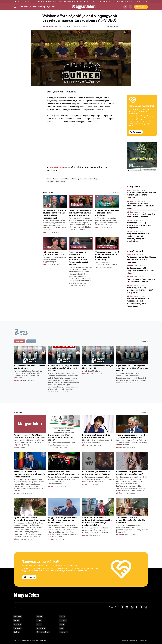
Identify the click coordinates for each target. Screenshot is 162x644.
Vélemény (41, 1)
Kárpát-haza (41, 628)
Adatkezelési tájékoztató (129, 641)
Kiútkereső (128, 1)
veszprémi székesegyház (56, 181)
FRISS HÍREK (24, 7)
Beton (49, 179)
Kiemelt (33, 7)
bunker (56, 179)
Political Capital (76, 179)
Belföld (49, 1)
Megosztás (113, 26)
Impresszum (18, 607)
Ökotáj (113, 1)
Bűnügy (80, 1)
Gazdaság (87, 1)
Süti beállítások (143, 641)
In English (120, 1)
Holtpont (40, 616)
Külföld (55, 1)
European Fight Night (91, 179)
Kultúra (94, 1)
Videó (61, 1)
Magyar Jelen (48, 26)
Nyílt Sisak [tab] (20, 341)
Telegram (59, 167)
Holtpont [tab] (31, 341)
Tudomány (106, 1)
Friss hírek (18, 616)
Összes (116, 192)
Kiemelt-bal (64, 179)
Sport (99, 1)
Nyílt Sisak (51, 7)
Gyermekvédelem (70, 1)
